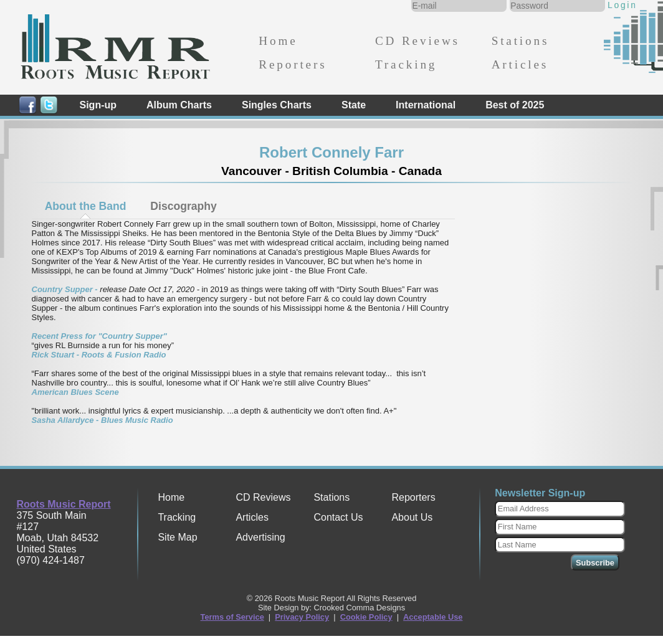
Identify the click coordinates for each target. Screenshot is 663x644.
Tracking (406, 64)
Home (278, 41)
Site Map (177, 537)
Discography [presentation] (184, 206)
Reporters (293, 64)
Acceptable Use (433, 617)
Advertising (260, 537)
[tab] (85, 206)
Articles (520, 64)
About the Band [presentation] (86, 206)
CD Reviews (417, 41)
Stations (521, 41)
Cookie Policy (366, 617)
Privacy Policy (302, 617)
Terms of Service (232, 617)
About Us (412, 517)
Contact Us (338, 517)
